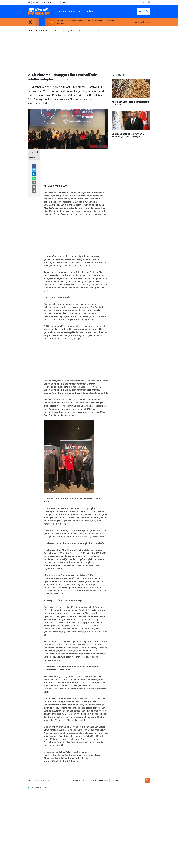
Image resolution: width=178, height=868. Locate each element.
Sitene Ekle (66, 2)
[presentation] (36, 22)
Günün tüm (142, 22)
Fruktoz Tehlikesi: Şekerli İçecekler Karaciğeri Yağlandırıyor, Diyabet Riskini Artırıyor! (87, 22)
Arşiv (58, 2)
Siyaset (81, 11)
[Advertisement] (89, 52)
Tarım (72, 11)
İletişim (93, 780)
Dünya (90, 11)
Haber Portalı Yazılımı (39, 788)
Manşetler (36, 2)
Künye (85, 780)
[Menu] (140, 12)
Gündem (63, 11)
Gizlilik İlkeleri (103, 780)
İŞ (55, 11)
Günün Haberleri (48, 2)
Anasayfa (77, 780)
